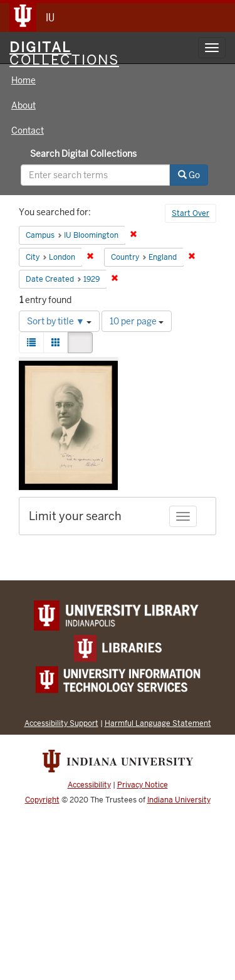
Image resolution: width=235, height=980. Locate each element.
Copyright (42, 800)
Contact (28, 130)
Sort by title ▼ (59, 321)
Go (189, 175)
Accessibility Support (61, 723)
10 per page (137, 321)
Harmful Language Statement (158, 723)
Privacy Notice (143, 785)
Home (23, 80)
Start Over (191, 213)
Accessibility (89, 785)
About (23, 105)
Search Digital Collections (83, 154)
